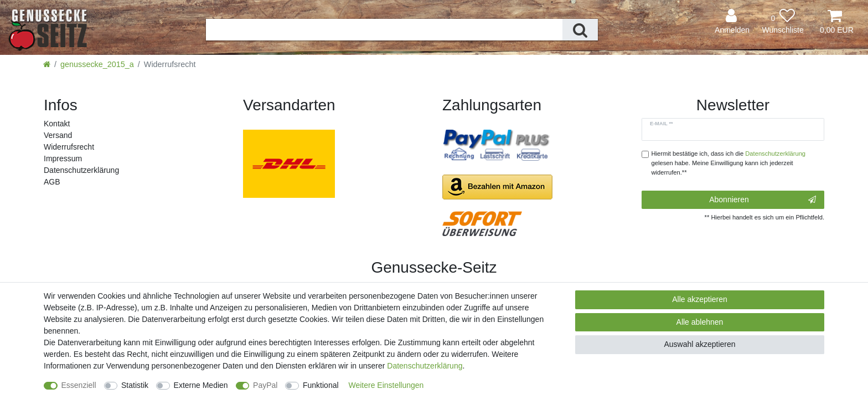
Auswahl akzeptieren (699, 344)
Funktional (321, 385)
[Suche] (580, 30)
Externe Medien (201, 385)
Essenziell (79, 385)
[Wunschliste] (783, 22)
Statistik (135, 385)
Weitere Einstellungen (386, 385)
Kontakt (57, 124)
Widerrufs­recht (69, 147)
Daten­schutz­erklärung (81, 170)
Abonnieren (763, 200)
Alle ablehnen (700, 322)
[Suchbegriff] (384, 30)
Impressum (63, 158)
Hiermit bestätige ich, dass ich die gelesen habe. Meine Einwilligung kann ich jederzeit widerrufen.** (729, 163)
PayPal (265, 385)
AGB (52, 182)
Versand (58, 135)
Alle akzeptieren (700, 299)
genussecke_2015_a (97, 64)
